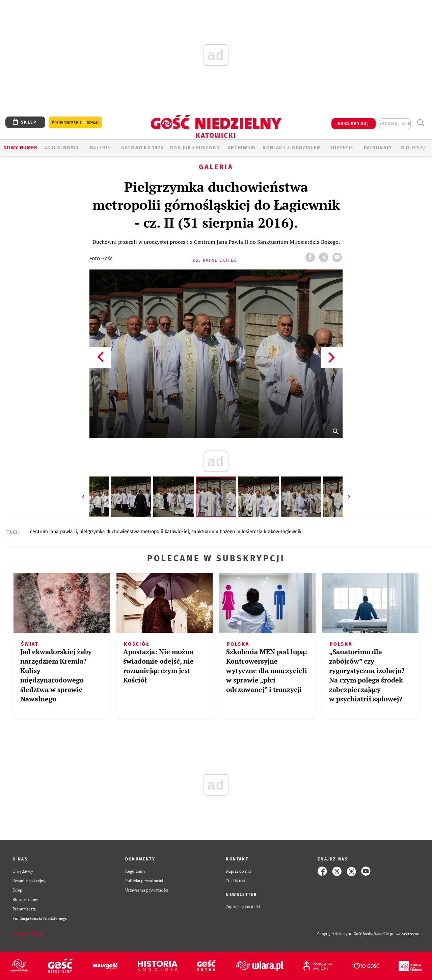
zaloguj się (395, 124)
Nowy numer (20, 148)
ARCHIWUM (241, 148)
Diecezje (342, 148)
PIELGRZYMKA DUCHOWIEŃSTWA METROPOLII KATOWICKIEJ (134, 532)
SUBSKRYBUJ (353, 124)
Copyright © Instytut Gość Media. (346, 934)
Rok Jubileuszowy (195, 148)
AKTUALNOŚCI (61, 148)
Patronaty (378, 148)
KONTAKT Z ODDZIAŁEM (292, 148)
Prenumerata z (75, 122)
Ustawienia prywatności (147, 890)
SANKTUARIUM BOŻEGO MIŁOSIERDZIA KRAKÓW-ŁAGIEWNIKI (247, 532)
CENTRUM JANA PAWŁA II (53, 532)
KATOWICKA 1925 (142, 148)
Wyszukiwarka (420, 123)
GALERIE (100, 148)
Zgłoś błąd (28, 934)
